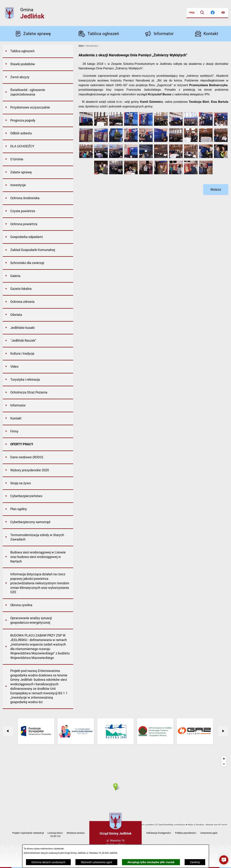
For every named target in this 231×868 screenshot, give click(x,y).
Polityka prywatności (186, 833)
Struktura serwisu (76, 833)
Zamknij (195, 862)
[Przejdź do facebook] (213, 13)
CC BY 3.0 (55, 836)
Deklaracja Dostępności (159, 833)
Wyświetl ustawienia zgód (96, 862)
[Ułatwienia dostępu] (223, 13)
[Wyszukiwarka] (202, 13)
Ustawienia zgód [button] (209, 833)
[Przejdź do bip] (192, 13)
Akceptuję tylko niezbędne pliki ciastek (151, 862)
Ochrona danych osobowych (48, 862)
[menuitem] (38, 51)
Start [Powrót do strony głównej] (81, 46)
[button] (86, 125)
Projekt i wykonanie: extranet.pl (28, 833)
